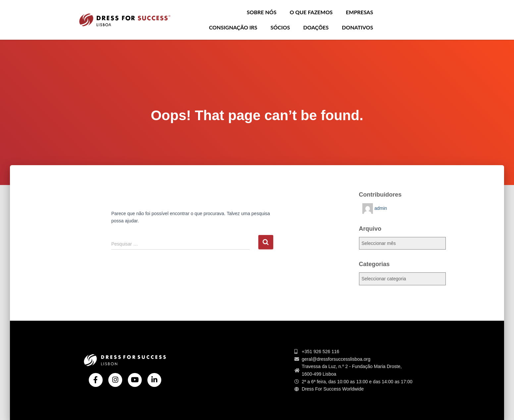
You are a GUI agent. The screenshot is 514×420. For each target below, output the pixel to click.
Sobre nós (262, 12)
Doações (316, 27)
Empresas (359, 12)
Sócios (280, 27)
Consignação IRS (233, 27)
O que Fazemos (311, 12)
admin (381, 208)
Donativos (357, 27)
